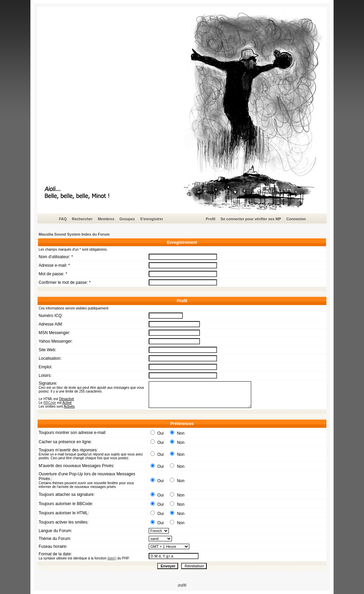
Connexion (296, 219)
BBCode (50, 403)
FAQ (63, 219)
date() (112, 558)
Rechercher (82, 219)
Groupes (127, 219)
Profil (211, 219)
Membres (106, 219)
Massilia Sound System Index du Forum (74, 234)
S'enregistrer (152, 219)
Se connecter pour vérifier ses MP (251, 219)
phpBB (182, 585)
